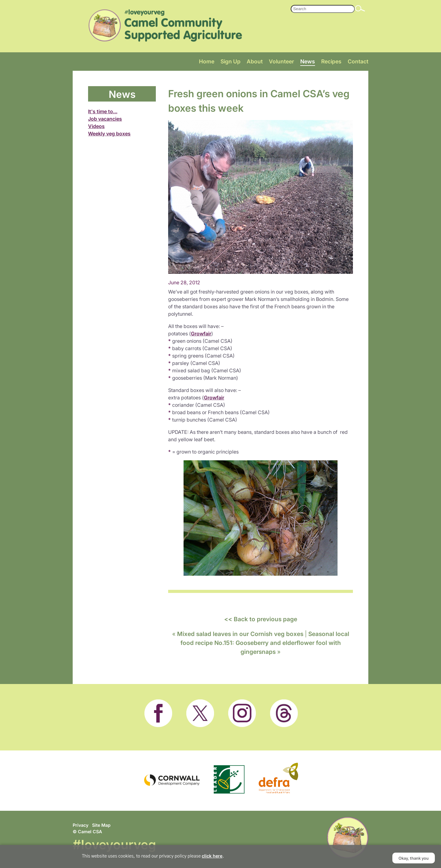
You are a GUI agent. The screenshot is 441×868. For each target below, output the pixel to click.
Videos (96, 126)
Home (207, 61)
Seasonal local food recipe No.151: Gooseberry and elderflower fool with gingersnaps (265, 643)
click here (212, 856)
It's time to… (103, 111)
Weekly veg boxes (109, 134)
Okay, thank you (414, 858)
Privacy (81, 825)
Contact (358, 61)
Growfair (201, 334)
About (255, 61)
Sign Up (231, 61)
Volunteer (281, 61)
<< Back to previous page (261, 619)
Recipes (331, 61)
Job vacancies (105, 119)
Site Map (101, 825)
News (308, 61)
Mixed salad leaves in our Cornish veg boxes (240, 634)
